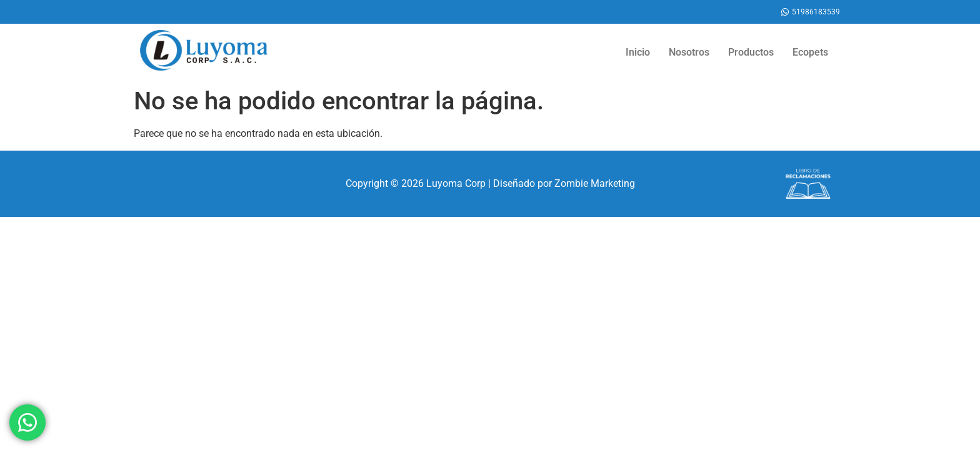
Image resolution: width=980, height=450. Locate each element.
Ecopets (810, 52)
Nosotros (689, 52)
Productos (751, 52)
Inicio (638, 52)
